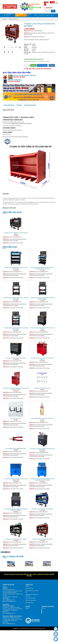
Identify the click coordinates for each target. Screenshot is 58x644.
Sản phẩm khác (10, 247)
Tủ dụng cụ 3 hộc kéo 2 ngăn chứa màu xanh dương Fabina (16, 479)
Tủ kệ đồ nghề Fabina (19, 15)
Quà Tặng (42, 15)
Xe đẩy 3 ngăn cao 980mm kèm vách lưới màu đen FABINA (16, 298)
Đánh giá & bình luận (30, 105)
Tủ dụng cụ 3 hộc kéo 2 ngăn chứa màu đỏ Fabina (42, 359)
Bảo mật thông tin (30, 602)
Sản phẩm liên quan (12, 212)
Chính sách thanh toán (31, 600)
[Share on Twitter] (4, 552)
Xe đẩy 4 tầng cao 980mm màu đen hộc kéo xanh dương (16, 268)
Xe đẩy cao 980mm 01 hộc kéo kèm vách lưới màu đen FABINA (42, 298)
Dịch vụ (36, 15)
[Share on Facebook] (2, 552)
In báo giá (52, 65)
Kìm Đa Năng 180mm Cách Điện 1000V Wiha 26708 (42, 419)
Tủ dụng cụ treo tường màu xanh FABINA (42, 509)
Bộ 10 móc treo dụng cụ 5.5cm (42, 388)
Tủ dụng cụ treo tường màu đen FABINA (16, 539)
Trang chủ (5, 19)
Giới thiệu (19, 105)
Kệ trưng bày (29, 15)
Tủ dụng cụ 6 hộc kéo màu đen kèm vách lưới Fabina (42, 328)
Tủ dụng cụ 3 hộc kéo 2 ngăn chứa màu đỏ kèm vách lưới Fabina (16, 389)
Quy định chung (29, 588)
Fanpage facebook (46, 611)
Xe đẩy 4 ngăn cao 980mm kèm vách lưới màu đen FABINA (16, 328)
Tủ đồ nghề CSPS (9, 15)
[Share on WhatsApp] (1, 552)
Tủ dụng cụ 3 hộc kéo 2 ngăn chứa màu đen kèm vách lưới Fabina (16, 510)
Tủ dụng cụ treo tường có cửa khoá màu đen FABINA (16, 233)
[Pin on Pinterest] (8, 552)
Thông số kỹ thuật (9, 105)
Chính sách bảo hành (30, 598)
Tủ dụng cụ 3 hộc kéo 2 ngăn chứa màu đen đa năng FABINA (42, 449)
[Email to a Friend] (6, 552)
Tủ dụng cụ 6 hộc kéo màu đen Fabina (16, 358)
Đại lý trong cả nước (13, 557)
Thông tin (47, 15)
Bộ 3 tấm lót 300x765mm (15, 80)
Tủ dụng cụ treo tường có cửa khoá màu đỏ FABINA (38, 25)
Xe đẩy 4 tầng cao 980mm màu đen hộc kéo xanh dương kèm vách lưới (42, 268)
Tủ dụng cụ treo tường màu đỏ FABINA (42, 539)
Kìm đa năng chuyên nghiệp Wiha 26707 (16, 449)
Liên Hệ (52, 15)
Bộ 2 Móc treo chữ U (16, 418)
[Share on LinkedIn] (9, 552)
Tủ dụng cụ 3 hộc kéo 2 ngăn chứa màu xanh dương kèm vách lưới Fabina (42, 479)
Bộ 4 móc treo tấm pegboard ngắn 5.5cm (25, 75)
